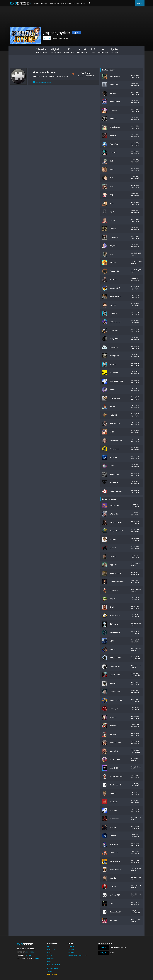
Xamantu (28, 955)
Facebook (71, 953)
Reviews (76, 3)
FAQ (49, 946)
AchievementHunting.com (77, 956)
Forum (66, 38)
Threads (71, 946)
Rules (49, 953)
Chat (83, 3)
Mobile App (51, 950)
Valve (37, 958)
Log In (140, 3)
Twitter (71, 950)
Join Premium (52, 974)
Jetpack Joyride (56, 33)
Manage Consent (54, 965)
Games (36, 3)
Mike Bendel (29, 952)
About (50, 956)
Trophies (47, 38)
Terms (50, 971)
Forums (44, 3)
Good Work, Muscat (44, 72)
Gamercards (54, 3)
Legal (49, 962)
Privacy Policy (53, 968)
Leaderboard (66, 3)
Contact (51, 959)
